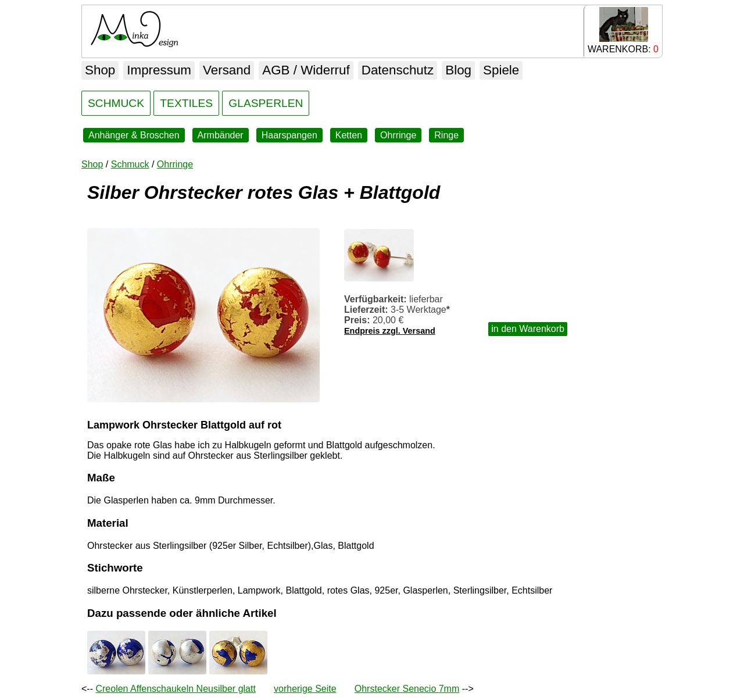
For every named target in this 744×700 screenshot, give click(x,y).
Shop (100, 70)
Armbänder (221, 135)
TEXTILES (186, 103)
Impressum (159, 70)
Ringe (446, 135)
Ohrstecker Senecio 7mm (407, 689)
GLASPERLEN (266, 103)
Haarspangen (289, 135)
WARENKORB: (623, 31)
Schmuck (130, 164)
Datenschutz (398, 70)
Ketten (349, 135)
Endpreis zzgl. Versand (390, 331)
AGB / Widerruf (306, 70)
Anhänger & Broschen (134, 135)
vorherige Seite (305, 689)
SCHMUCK (116, 103)
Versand (227, 70)
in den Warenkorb (528, 329)
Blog (458, 70)
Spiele (501, 70)
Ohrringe (398, 135)
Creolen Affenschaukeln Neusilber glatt (175, 689)
